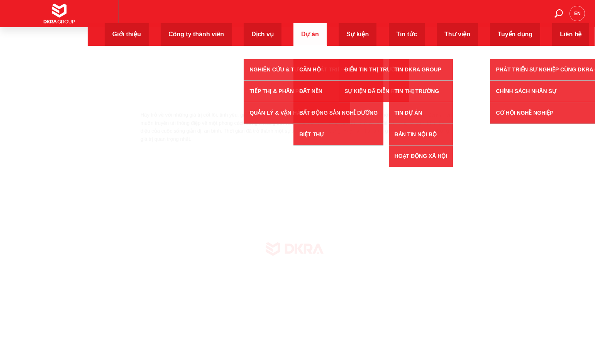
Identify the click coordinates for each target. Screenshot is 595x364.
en (577, 17)
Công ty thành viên (275, 17)
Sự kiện (387, 17)
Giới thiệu (225, 17)
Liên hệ (533, 17)
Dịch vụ (324, 17)
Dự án (356, 17)
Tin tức (420, 17)
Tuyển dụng (494, 17)
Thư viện (454, 17)
